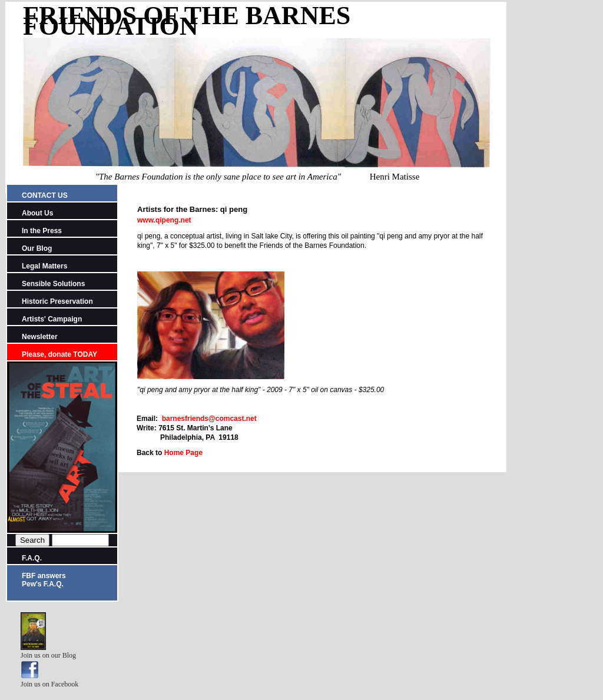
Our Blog (37, 248)
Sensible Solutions (53, 284)
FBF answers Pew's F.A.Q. (44, 580)
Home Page (182, 453)
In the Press (42, 231)
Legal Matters (44, 266)
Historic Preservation (57, 301)
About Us (37, 213)
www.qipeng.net (164, 220)
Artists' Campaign (52, 319)
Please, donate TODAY (59, 354)
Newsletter (40, 337)
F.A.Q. (32, 558)
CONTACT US (45, 195)
